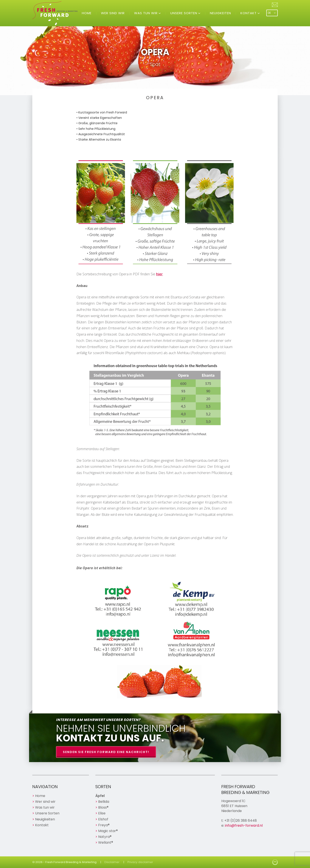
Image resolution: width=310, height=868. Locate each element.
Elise (102, 813)
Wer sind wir (113, 13)
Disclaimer (112, 862)
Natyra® (105, 837)
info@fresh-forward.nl (244, 825)
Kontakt (249, 13)
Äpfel (100, 796)
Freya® (104, 825)
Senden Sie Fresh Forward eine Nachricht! (106, 752)
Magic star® (108, 831)
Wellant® (106, 842)
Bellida (104, 802)
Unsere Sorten (184, 13)
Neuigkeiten (220, 13)
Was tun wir (146, 13)
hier (159, 274)
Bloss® (103, 807)
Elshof (103, 819)
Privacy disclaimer (140, 862)
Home (87, 13)
